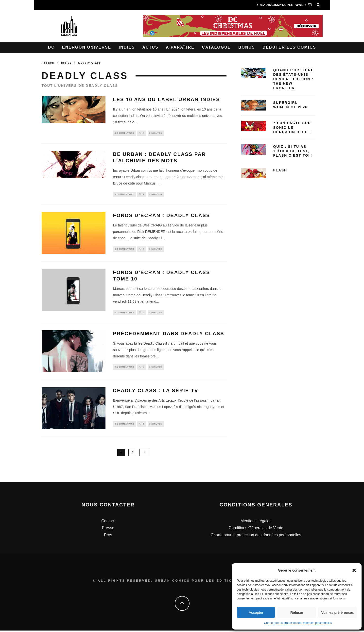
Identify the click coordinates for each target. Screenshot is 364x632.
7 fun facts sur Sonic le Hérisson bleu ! (292, 127)
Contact (108, 522)
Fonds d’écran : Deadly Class (161, 217)
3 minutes (156, 195)
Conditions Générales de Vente (256, 530)
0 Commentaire (124, 133)
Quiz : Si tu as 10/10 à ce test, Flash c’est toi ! (293, 151)
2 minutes (156, 314)
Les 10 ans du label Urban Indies (166, 99)
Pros (108, 537)
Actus (150, 47)
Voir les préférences (338, 612)
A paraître (180, 47)
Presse (108, 530)
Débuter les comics (289, 47)
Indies (127, 47)
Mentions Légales (256, 522)
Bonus (247, 47)
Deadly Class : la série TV (156, 392)
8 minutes (156, 133)
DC (51, 47)
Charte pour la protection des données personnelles (298, 623)
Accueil (48, 63)
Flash (280, 170)
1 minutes (156, 426)
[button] (354, 570)
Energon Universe (87, 47)
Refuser (297, 612)
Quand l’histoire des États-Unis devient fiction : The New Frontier (294, 79)
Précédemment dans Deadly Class (168, 335)
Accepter (256, 612)
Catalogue (216, 47)
